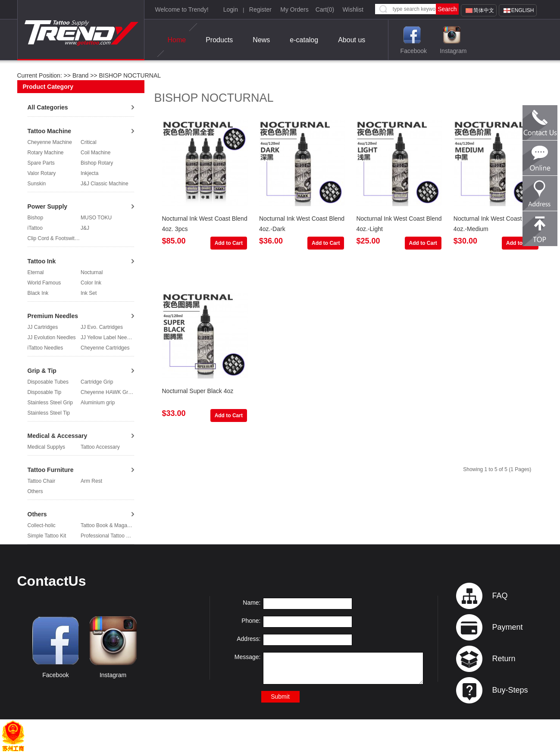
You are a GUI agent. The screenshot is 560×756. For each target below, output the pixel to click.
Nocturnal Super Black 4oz (198, 391)
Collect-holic (42, 525)
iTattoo (35, 228)
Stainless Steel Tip (49, 413)
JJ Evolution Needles (52, 337)
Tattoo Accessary (100, 447)
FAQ (500, 596)
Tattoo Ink (42, 261)
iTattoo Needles (45, 348)
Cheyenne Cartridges (105, 348)
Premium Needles (53, 316)
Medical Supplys (46, 447)
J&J (85, 228)
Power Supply (48, 206)
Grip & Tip (42, 371)
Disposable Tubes (48, 382)
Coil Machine (95, 153)
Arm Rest (91, 481)
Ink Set (89, 293)
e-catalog (304, 40)
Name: (252, 603)
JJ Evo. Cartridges (102, 327)
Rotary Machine (46, 153)
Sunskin (37, 184)
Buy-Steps (510, 690)
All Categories (48, 107)
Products (219, 40)
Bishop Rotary (97, 163)
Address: (249, 639)
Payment (507, 627)
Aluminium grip (98, 403)
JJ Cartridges (43, 327)
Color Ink (91, 283)
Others (35, 491)
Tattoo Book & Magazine (109, 525)
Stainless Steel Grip (50, 403)
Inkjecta (89, 173)
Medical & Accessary (58, 436)
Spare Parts (41, 163)
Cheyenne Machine (50, 142)
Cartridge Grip (97, 382)
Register (260, 9)
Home (177, 40)
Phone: (251, 621)
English (523, 10)
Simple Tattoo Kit (47, 536)
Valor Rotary (42, 173)
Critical (89, 142)
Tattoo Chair (42, 481)
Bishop (36, 218)
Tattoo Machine (50, 131)
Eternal (36, 272)
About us (352, 40)
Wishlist (353, 9)
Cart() (325, 9)
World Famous (44, 283)
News (261, 40)
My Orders (294, 9)
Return (504, 659)
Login (231, 9)
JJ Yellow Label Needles (108, 337)
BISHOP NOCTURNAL (129, 75)
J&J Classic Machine (105, 184)
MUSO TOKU (96, 218)
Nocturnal (92, 272)
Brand (80, 75)
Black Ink (38, 293)
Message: (248, 657)
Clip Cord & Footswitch (54, 238)
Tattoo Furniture (51, 470)
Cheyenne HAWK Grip (106, 392)
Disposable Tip (45, 392)
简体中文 (484, 10)
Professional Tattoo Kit (106, 536)
